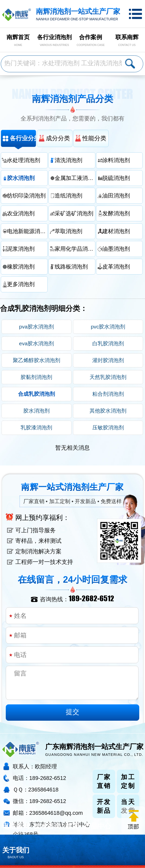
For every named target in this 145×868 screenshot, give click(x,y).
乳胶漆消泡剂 (36, 427)
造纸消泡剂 (68, 196)
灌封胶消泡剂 (108, 360)
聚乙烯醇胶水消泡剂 (37, 360)
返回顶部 (133, 820)
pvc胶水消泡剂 (108, 327)
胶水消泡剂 (21, 178)
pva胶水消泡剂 (37, 327)
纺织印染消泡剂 (26, 196)
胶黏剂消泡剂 (36, 377)
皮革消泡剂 (116, 267)
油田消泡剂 (116, 196)
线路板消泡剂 (71, 267)
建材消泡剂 (116, 231)
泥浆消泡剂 (21, 249)
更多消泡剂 (21, 284)
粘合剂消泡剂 (108, 394)
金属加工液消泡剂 (75, 178)
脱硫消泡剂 (116, 178)
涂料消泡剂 (116, 160)
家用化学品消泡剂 (75, 249)
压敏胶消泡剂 (108, 427)
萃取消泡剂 (68, 231)
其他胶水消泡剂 (108, 411)
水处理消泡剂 (24, 160)
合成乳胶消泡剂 (37, 394)
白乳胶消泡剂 (108, 343)
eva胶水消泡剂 (37, 343)
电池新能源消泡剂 (27, 231)
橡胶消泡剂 (21, 267)
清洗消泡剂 (68, 160)
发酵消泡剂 (116, 213)
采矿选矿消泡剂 (74, 213)
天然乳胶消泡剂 (108, 377)
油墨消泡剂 (116, 249)
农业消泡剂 (21, 213)
